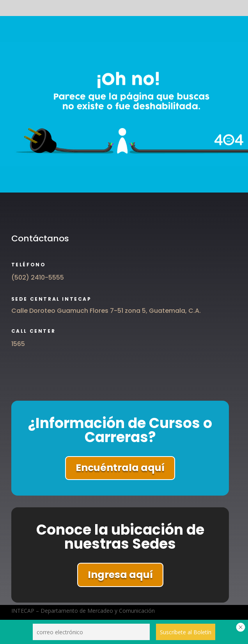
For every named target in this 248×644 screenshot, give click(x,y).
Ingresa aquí (120, 575)
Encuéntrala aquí (120, 468)
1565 (18, 344)
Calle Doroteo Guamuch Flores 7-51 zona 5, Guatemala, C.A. (106, 311)
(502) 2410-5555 (38, 277)
